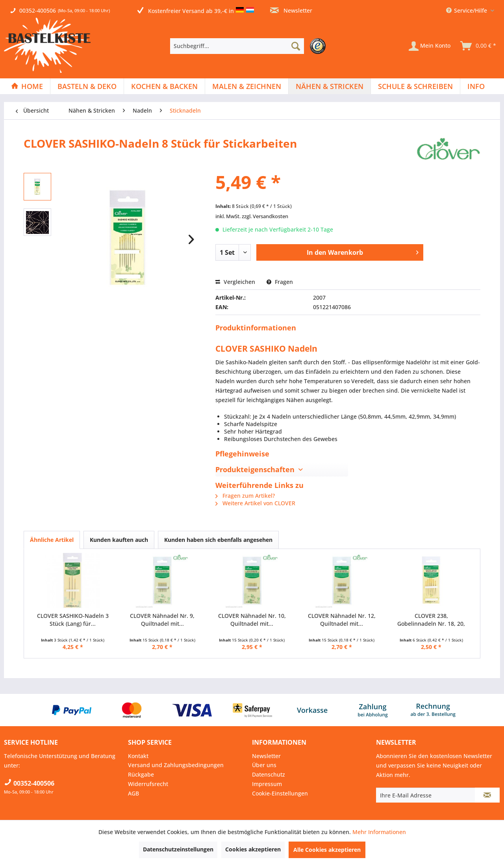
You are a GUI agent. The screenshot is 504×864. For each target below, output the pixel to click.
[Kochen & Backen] (164, 86)
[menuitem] (250, 46)
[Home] (27, 86)
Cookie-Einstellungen (280, 793)
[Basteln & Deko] (87, 86)
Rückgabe (141, 774)
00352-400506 (38, 10)
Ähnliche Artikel (52, 540)
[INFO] (476, 86)
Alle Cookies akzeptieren (327, 850)
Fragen (280, 282)
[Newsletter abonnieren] (487, 795)
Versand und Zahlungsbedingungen (176, 765)
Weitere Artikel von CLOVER (255, 503)
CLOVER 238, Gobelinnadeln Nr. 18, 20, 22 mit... (431, 620)
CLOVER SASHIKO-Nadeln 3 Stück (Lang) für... (73, 620)
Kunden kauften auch (119, 540)
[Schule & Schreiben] (415, 86)
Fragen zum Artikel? (245, 496)
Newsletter (291, 10)
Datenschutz (269, 774)
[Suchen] (296, 46)
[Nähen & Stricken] (330, 86)
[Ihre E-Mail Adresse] (426, 795)
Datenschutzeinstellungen (178, 849)
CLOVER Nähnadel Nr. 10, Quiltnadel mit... (252, 620)
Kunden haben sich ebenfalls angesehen (218, 540)
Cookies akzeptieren (253, 849)
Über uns (264, 765)
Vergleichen (235, 282)
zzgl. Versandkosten (265, 216)
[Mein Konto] (430, 46)
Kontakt (138, 756)
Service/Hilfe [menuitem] (467, 10)
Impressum (267, 784)
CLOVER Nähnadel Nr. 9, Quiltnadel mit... (162, 620)
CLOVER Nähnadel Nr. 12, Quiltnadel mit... (342, 620)
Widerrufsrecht (148, 784)
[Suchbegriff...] (237, 46)
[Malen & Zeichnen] (247, 86)
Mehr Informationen (379, 832)
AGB (133, 793)
